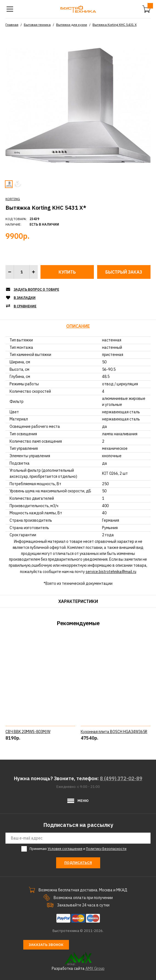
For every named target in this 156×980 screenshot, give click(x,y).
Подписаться (78, 863)
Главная (12, 25)
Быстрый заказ (124, 272)
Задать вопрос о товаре (36, 289)
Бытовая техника (37, 25)
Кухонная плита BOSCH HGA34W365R (114, 732)
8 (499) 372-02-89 (121, 778)
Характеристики (78, 601)
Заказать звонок (46, 945)
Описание (78, 326)
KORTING (13, 199)
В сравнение (25, 306)
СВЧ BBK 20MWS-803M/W (28, 732)
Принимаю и (78, 849)
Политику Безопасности (106, 849)
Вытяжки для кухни (72, 25)
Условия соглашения (65, 849)
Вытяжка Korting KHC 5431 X (115, 25)
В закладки (25, 298)
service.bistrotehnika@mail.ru (111, 572)
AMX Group (95, 968)
